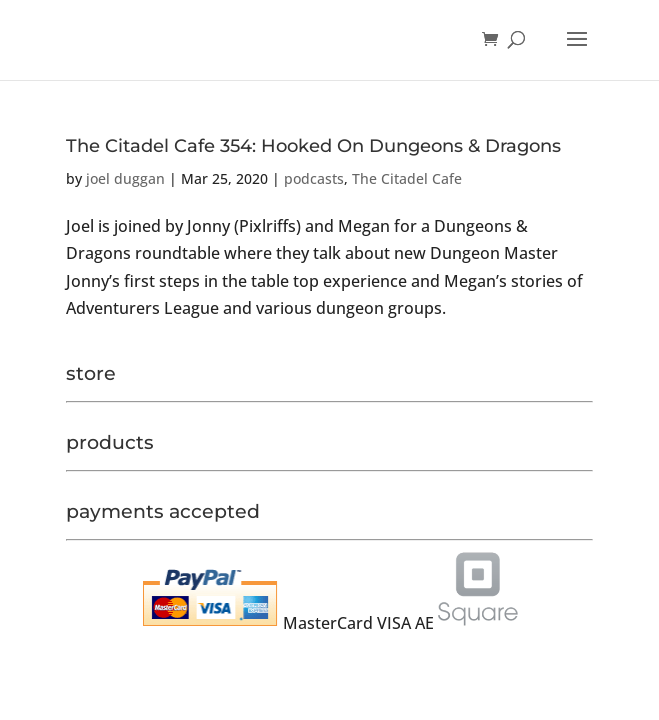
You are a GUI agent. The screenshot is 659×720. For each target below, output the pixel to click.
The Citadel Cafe (407, 178)
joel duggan (125, 178)
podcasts (314, 178)
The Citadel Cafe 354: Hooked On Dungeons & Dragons (313, 146)
